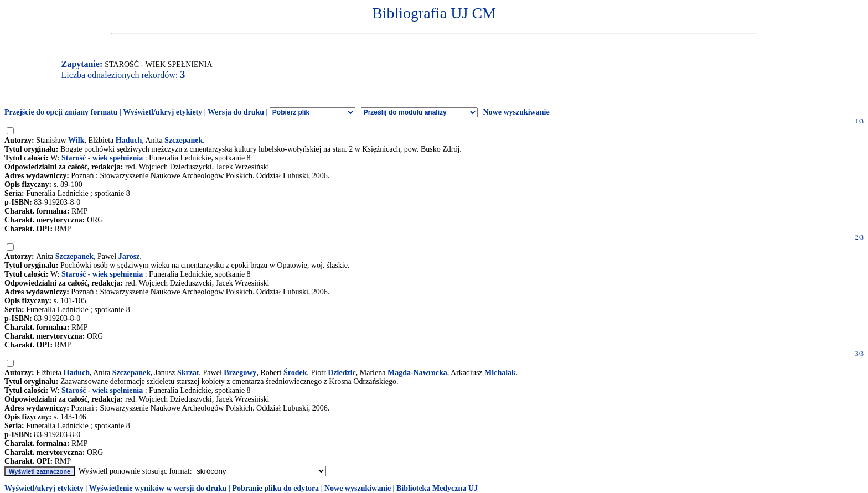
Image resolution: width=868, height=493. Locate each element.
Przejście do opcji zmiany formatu (61, 112)
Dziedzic (342, 373)
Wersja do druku (236, 112)
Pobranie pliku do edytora (275, 488)
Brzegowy (240, 373)
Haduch (129, 140)
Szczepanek (184, 140)
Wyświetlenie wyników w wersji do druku (158, 488)
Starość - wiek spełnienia (102, 158)
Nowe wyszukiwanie (516, 112)
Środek (295, 373)
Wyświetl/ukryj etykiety (162, 112)
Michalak (500, 373)
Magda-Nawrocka (417, 373)
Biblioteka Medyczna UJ (437, 488)
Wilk (76, 140)
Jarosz (129, 256)
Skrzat (188, 373)
